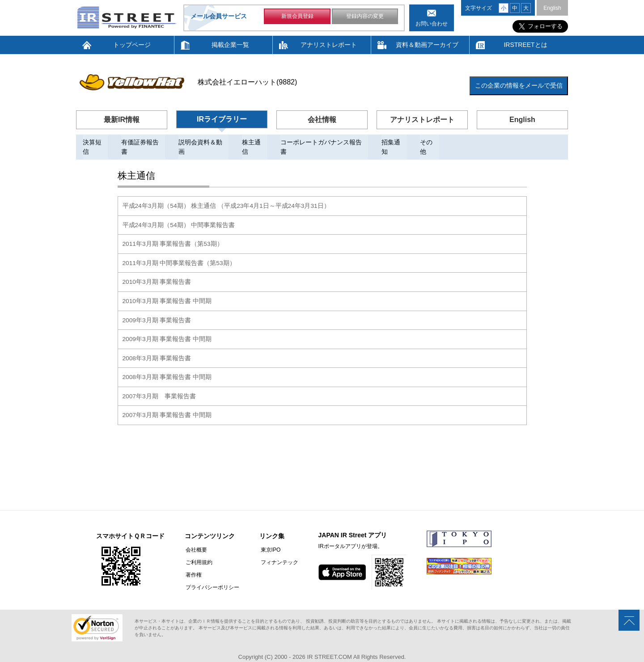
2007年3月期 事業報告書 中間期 (167, 403)
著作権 (193, 563)
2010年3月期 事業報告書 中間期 (167, 291)
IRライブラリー (222, 119)
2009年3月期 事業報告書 (157, 309)
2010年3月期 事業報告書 (157, 272)
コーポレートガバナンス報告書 (324, 142)
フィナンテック (277, 550)
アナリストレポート (329, 45)
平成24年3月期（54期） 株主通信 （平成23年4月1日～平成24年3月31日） (227, 197)
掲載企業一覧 (230, 45)
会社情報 (322, 120)
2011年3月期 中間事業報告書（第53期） (179, 253)
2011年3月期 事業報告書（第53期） (173, 234)
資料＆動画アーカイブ (427, 45)
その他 (429, 142)
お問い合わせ (432, 24)
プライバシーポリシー (212, 575)
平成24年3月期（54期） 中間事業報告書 (179, 215)
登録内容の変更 (365, 17)
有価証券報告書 (143, 142)
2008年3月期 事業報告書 (157, 347)
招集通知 (394, 142)
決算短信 (95, 142)
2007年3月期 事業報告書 (159, 384)
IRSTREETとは (525, 45)
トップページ (132, 45)
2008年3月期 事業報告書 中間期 (167, 366)
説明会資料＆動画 (203, 142)
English (552, 8)
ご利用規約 (198, 550)
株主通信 (254, 142)
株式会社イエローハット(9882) (247, 82)
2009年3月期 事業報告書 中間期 (167, 328)
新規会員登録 (297, 17)
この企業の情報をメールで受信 (519, 85)
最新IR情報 (122, 120)
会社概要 (195, 538)
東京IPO (269, 538)
